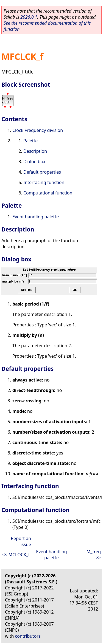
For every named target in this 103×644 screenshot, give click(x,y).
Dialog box (34, 162)
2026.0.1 (29, 17)
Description (35, 151)
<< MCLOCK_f (16, 555)
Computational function (48, 193)
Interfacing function (44, 182)
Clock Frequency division (38, 130)
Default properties (42, 172)
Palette (30, 141)
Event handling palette (36, 217)
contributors (28, 636)
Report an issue (21, 541)
